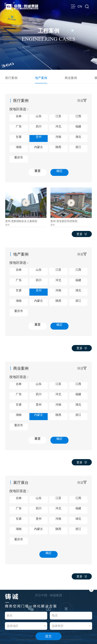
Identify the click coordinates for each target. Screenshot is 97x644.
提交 (48, 636)
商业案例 (71, 78)
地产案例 (41, 78)
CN (80, 6)
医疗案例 (11, 78)
